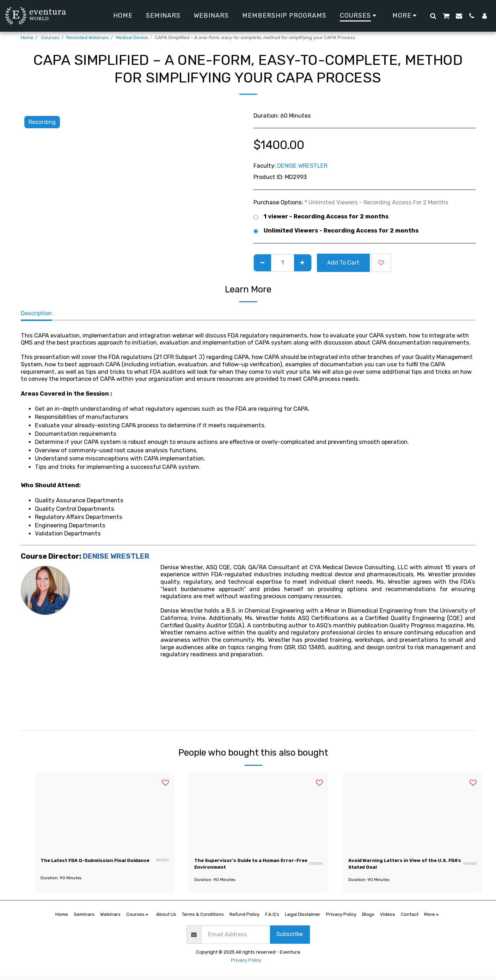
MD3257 (163, 866)
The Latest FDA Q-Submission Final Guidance (94, 866)
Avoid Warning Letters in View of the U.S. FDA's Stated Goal (404, 866)
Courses (50, 38)
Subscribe (290, 938)
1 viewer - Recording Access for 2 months (321, 217)
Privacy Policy (246, 964)
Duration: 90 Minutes (63, 883)
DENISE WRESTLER (302, 166)
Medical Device (132, 38)
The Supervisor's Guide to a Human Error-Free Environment (247, 866)
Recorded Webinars (88, 38)
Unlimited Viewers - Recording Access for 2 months (336, 231)
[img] (105, 812)
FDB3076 (316, 866)
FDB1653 (470, 866)
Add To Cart (343, 263)
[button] (433, 16)
